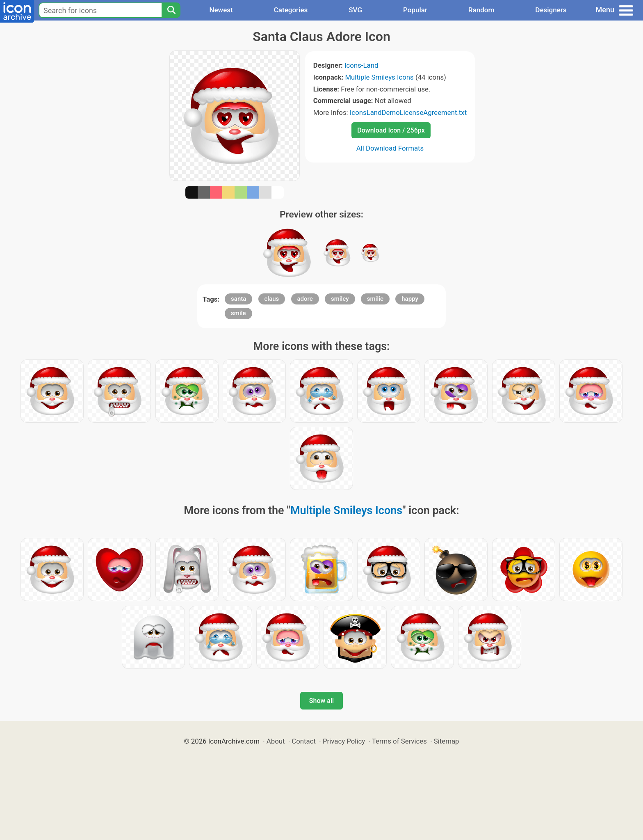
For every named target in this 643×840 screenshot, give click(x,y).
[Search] (171, 10)
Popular (415, 10)
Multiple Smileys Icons (379, 77)
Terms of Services (399, 741)
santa (238, 299)
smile (238, 313)
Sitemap (447, 741)
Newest (221, 10)
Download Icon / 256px (391, 130)
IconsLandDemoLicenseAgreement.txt (408, 112)
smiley (340, 299)
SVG (355, 10)
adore (305, 299)
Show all (321, 701)
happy (410, 299)
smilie (375, 299)
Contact (304, 741)
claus (272, 299)
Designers (551, 10)
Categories (291, 10)
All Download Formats (390, 148)
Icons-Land (361, 65)
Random (481, 10)
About (276, 741)
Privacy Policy (344, 741)
